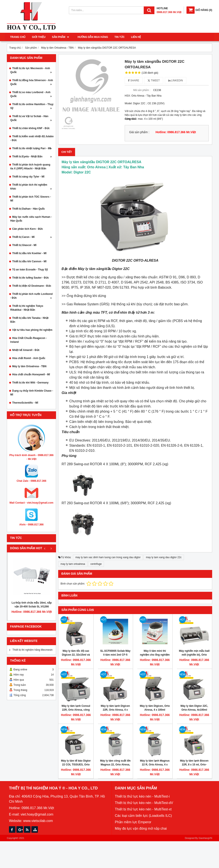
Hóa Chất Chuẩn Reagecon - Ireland (29, 340)
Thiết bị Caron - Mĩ (32, 237)
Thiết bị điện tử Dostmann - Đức (32, 286)
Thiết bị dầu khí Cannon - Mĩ (29, 261)
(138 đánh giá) (150, 73)
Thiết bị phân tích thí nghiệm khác (31, 187)
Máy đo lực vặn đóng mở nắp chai (141, 828)
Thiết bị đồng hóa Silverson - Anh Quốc (32, 82)
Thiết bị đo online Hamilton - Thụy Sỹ (32, 106)
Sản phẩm (61, 37)
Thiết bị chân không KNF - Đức (31, 128)
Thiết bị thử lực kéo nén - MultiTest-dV (144, 803)
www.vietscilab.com (38, 821)
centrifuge (96, 564)
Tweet (154, 81)
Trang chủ (18, 37)
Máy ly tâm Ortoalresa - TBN (29, 366)
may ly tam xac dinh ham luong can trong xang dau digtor (108, 557)
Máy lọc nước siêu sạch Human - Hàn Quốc (31, 219)
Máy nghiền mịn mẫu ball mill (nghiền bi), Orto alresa (194, 655)
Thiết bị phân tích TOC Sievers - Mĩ (31, 199)
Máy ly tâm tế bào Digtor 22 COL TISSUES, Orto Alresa (76, 765)
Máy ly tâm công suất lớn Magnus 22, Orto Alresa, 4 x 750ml (115, 765)
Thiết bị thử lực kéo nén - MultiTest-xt (143, 809)
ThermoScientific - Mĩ (25, 403)
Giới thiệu (39, 37)
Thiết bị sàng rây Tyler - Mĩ (28, 177)
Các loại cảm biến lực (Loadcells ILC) (143, 816)
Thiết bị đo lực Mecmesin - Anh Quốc (31, 70)
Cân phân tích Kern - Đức (28, 229)
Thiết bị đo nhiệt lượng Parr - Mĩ (32, 148)
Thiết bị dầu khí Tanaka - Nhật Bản (29, 320)
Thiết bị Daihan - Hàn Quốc (29, 209)
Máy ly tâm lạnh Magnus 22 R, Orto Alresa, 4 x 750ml (155, 765)
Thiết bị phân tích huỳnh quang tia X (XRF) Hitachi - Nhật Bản (30, 167)
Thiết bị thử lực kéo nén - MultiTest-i (142, 796)
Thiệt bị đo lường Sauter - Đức (31, 278)
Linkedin (176, 81)
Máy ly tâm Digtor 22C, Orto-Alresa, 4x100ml (194, 708)
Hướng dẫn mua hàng (91, 37)
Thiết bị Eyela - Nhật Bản (32, 157)
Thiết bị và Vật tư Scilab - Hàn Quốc (31, 118)
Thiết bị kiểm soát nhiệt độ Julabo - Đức (32, 138)
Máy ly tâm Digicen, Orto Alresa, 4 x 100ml (155, 708)
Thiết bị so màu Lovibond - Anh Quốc (31, 94)
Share (134, 81)
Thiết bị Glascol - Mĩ (24, 245)
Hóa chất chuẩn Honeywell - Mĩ (31, 374)
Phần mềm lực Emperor (133, 822)
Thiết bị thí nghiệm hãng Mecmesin (33, 650)
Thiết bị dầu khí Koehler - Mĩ (29, 253)
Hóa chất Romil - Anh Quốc (29, 358)
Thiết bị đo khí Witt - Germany (30, 383)
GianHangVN (205, 838)
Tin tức (117, 37)
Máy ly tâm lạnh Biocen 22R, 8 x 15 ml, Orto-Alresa (194, 765)
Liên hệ (134, 37)
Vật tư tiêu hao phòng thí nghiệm (32, 330)
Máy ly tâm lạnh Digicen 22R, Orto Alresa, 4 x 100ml (115, 710)
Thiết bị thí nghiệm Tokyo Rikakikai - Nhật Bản (27, 308)
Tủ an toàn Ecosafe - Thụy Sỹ (30, 270)
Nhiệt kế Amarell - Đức (26, 350)
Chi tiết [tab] (67, 152)
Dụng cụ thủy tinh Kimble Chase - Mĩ (32, 393)
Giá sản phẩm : (139, 132)
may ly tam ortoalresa (73, 564)
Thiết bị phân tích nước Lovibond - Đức (31, 296)
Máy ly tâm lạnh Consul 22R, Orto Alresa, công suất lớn (76, 710)
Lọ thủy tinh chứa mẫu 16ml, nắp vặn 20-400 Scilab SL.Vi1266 (32, 605)
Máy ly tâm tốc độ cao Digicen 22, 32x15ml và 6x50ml (76, 655)
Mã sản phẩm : (142, 90)
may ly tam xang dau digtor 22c (164, 557)
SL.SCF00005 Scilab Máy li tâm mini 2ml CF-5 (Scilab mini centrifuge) (115, 655)
